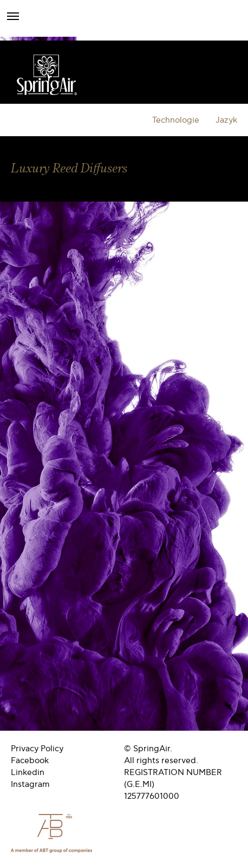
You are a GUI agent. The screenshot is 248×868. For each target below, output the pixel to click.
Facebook (30, 760)
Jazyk (226, 120)
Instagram (30, 784)
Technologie (176, 120)
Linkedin (28, 772)
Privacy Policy (37, 749)
